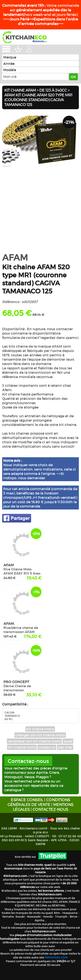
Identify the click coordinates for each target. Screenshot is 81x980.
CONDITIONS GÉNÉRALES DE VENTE (39, 802)
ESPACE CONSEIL (27, 800)
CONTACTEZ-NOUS (50, 809)
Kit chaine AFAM (20, 90)
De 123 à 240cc (53, 90)
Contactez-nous (28, 761)
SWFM (40, 844)
